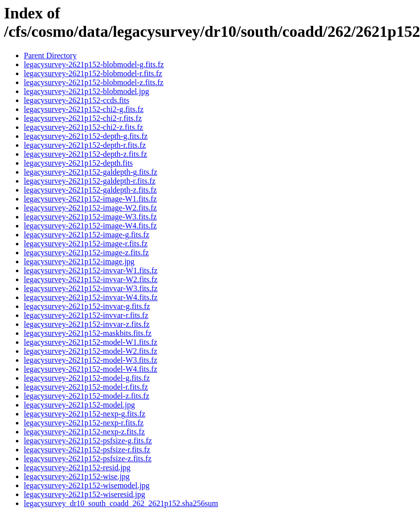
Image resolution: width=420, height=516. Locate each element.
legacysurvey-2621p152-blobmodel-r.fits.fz (93, 73)
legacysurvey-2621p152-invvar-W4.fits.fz (91, 297)
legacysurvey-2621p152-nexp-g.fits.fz (84, 414)
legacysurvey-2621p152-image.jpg (79, 261)
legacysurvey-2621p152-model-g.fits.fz (87, 378)
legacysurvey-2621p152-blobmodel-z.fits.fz (94, 82)
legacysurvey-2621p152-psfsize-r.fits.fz (87, 450)
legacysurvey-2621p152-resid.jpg (77, 467)
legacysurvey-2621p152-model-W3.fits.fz (90, 360)
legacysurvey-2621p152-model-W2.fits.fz (90, 351)
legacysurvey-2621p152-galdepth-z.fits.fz (90, 190)
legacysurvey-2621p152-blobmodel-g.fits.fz (94, 64)
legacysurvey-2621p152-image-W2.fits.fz (90, 208)
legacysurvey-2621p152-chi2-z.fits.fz (84, 127)
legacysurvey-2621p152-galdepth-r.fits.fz (90, 181)
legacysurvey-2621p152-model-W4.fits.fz (90, 369)
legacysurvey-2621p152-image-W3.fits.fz (90, 217)
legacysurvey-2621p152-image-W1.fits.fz (90, 199)
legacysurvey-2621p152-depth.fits (78, 163)
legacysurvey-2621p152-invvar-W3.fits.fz (91, 288)
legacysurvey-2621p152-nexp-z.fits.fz (84, 432)
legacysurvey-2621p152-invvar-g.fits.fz (87, 306)
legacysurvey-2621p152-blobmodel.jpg (86, 91)
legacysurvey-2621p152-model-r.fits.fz (86, 387)
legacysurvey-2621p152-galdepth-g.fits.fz (90, 172)
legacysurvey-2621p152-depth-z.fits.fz (85, 154)
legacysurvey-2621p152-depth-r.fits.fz (85, 145)
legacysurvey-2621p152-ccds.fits (77, 100)
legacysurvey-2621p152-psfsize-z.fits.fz (88, 459)
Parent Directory (50, 55)
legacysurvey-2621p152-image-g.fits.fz (86, 235)
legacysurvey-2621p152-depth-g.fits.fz (86, 136)
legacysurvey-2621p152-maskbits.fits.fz (88, 333)
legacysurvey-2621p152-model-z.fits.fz (86, 396)
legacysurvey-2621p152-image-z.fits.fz (86, 253)
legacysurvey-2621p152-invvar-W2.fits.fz (91, 279)
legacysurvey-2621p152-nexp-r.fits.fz (84, 423)
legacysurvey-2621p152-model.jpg (80, 405)
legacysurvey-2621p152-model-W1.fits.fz (90, 342)
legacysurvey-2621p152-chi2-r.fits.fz (83, 118)
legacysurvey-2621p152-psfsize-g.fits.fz (88, 441)
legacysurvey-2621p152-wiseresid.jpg (84, 494)
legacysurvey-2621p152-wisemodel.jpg (87, 485)
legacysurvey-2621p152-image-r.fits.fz (86, 244)
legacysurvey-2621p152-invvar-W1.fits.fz (91, 270)
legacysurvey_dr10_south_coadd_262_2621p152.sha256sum (121, 503)
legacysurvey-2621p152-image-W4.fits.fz (90, 226)
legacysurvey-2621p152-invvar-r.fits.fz (86, 315)
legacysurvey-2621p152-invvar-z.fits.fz (87, 324)
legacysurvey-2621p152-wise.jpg (77, 476)
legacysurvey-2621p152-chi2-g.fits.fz (84, 109)
